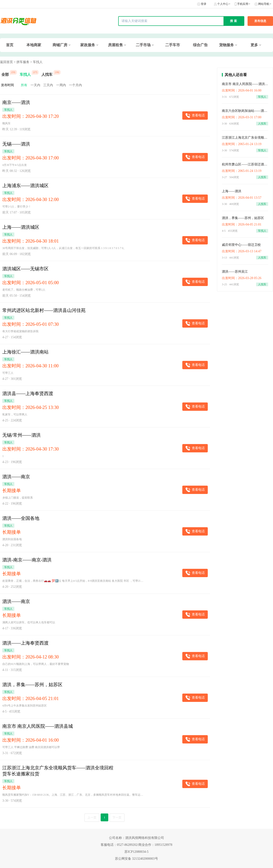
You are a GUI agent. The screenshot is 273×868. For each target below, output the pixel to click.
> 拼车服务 (22, 62)
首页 (10, 45)
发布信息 (260, 21)
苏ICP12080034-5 (136, 852)
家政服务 (88, 45)
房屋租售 (115, 45)
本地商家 (34, 45)
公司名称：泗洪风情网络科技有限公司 (136, 838)
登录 (204, 4)
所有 (24, 85)
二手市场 (143, 45)
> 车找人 (36, 62)
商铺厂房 (60, 45)
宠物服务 (226, 45)
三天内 (48, 85)
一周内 (61, 85)
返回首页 (6, 62)
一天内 (35, 85)
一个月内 (75, 85)
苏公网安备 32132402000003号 (136, 859)
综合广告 (200, 45)
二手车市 (173, 45)
